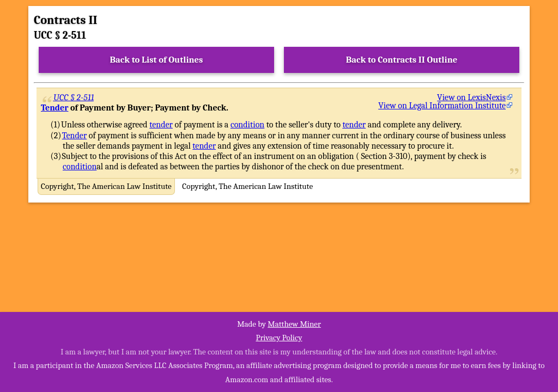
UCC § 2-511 (74, 97)
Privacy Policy (279, 338)
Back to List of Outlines (157, 60)
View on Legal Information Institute (442, 106)
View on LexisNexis (471, 97)
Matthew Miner (294, 324)
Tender (54, 108)
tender (161, 125)
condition (247, 125)
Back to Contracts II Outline (402, 60)
